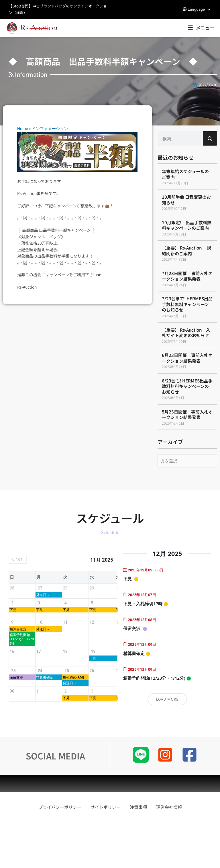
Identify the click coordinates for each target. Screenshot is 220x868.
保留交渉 (132, 628)
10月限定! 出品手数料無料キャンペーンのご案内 (187, 225)
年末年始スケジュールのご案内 (185, 174)
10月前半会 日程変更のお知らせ (186, 200)
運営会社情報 (169, 853)
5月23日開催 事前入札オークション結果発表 (187, 414)
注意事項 (138, 853)
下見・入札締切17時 (143, 604)
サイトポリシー (106, 853)
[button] (197, 9)
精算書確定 (134, 653)
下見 (127, 579)
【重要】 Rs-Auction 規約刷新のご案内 (186, 251)
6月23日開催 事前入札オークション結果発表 (187, 358)
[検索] (210, 138)
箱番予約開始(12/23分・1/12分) (154, 678)
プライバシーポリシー (60, 853)
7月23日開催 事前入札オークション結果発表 (187, 276)
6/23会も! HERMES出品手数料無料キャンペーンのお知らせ (187, 386)
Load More (167, 699)
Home (23, 129)
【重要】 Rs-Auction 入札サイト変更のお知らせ (186, 333)
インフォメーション (50, 129)
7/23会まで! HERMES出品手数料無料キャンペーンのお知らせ (187, 304)
